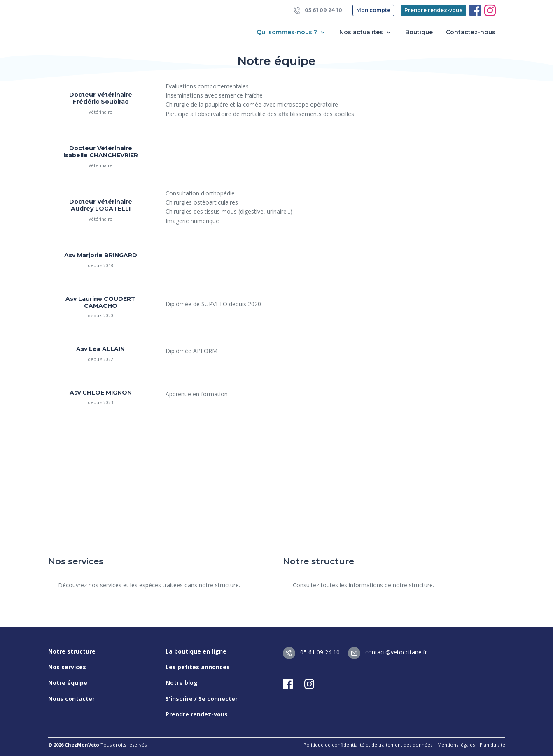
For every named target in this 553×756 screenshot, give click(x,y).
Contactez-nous (471, 32)
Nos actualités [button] (366, 32)
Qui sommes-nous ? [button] (291, 32)
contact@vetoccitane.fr (387, 652)
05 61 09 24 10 (318, 10)
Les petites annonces (198, 667)
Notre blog (182, 683)
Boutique (419, 32)
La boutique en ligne (196, 651)
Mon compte (373, 10)
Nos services (67, 667)
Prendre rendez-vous (433, 10)
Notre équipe (68, 683)
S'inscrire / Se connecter (202, 699)
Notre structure (72, 651)
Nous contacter (71, 699)
